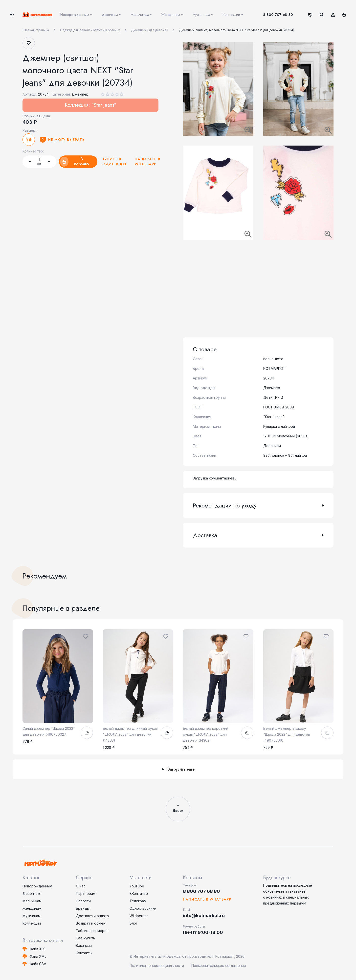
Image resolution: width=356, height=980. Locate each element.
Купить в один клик (115, 162)
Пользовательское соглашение (219, 966)
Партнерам (86, 893)
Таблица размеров (92, 931)
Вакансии (84, 945)
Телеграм (138, 901)
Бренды (83, 908)
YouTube (137, 886)
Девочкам (31, 893)
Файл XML (38, 956)
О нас (81, 886)
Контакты (84, 953)
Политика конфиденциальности (157, 966)
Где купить (86, 938)
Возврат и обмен (91, 923)
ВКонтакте (139, 893)
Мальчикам (32, 901)
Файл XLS (37, 949)
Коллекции (32, 923)
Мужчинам (32, 916)
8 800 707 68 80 (278, 15)
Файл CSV (38, 964)
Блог (133, 923)
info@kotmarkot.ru (204, 916)
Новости (83, 901)
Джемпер (80, 94)
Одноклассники (143, 908)
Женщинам (32, 908)
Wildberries (139, 916)
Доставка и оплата (92, 916)
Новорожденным (37, 886)
